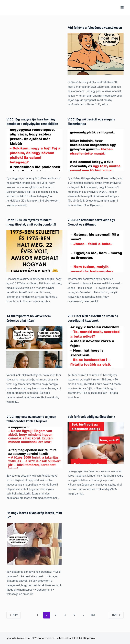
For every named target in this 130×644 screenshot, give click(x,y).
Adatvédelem (47, 638)
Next (116, 619)
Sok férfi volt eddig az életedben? (93, 420)
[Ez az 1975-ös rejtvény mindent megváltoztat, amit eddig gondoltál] (34, 255)
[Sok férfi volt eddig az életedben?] (96, 447)
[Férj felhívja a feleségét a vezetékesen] (96, 58)
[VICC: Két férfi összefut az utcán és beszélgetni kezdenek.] (96, 351)
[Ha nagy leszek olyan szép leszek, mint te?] (34, 547)
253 (93, 619)
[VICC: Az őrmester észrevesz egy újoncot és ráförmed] (96, 255)
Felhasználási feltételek (69, 638)
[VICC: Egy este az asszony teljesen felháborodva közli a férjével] (34, 451)
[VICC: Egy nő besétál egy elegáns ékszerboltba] (96, 154)
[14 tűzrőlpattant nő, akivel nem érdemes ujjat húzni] (34, 351)
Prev (14, 619)
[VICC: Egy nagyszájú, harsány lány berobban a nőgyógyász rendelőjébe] (34, 154)
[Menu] (122, 8)
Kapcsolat (90, 638)
